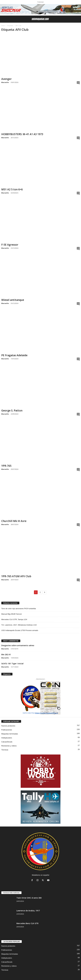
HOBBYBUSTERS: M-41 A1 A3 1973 (22, 134)
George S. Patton (12, 411)
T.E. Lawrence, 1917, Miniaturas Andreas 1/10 (19, 625)
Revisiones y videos (9, 746)
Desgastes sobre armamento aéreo (18, 645)
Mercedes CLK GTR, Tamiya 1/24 (14, 619)
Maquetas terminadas (10, 734)
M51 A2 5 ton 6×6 (12, 189)
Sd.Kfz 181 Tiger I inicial (12, 664)
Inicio (3, 26)
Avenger (6, 79)
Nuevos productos (8, 726)
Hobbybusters (7, 738)
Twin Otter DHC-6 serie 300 (29, 898)
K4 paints (7, 674)
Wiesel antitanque (13, 300)
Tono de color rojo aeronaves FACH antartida (19, 609)
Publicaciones (7, 730)
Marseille (5, 82)
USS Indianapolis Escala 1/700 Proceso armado (20, 630)
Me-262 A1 (6, 654)
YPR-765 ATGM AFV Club (16, 576)
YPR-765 (6, 466)
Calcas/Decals (7, 742)
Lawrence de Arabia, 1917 (28, 911)
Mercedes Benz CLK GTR (27, 923)
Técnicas (5, 750)
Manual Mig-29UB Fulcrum (12, 614)
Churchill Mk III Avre (14, 521)
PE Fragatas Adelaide (14, 355)
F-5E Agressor (10, 245)
